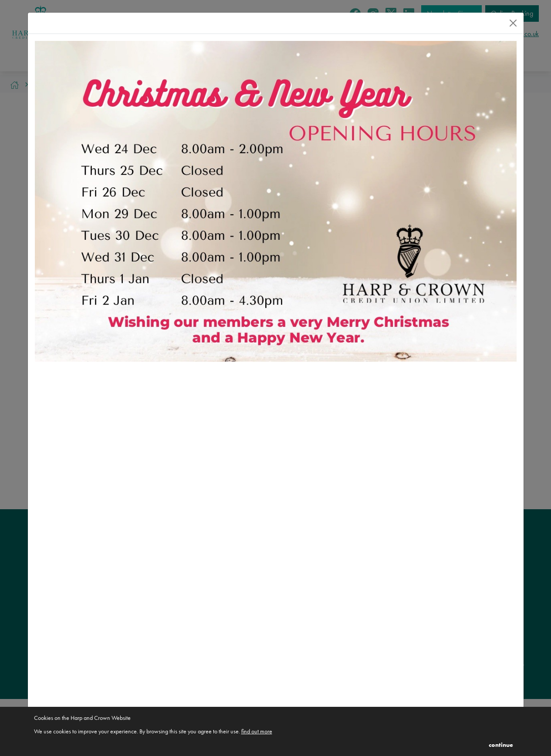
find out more (257, 731)
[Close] (513, 23)
